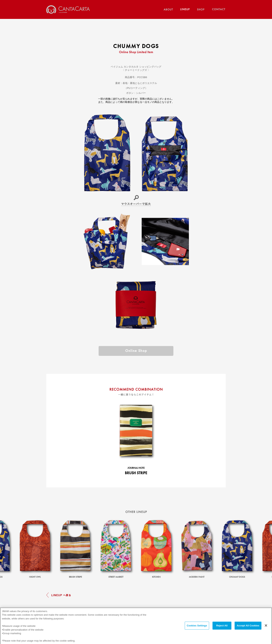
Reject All (222, 629)
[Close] (266, 628)
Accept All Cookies (248, 629)
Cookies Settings (197, 629)
